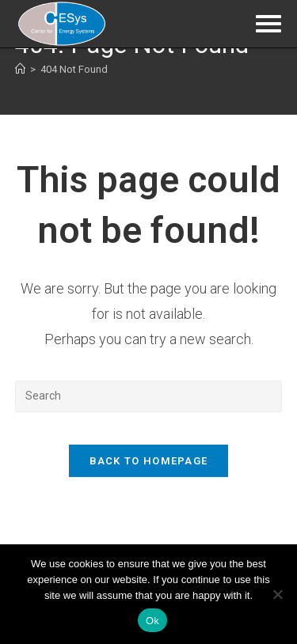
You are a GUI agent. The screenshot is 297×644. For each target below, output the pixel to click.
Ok (152, 621)
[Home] (20, 69)
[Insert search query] (149, 396)
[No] (277, 594)
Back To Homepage (149, 461)
